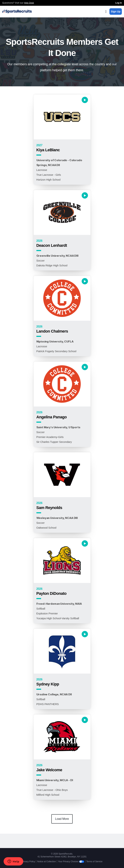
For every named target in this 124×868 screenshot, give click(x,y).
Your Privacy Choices (71, 862)
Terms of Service (94, 862)
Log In (119, 3)
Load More (62, 819)
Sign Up (116, 12)
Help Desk (29, 3)
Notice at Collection (46, 862)
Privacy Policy (28, 862)
